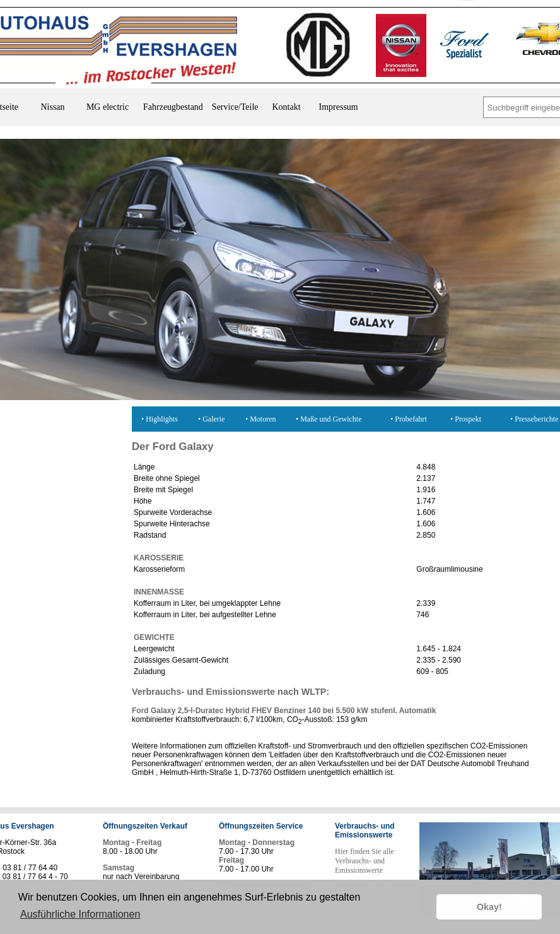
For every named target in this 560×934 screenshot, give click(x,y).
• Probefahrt (409, 419)
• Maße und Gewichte (329, 419)
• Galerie (212, 419)
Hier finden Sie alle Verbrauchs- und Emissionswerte (365, 861)
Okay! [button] (489, 907)
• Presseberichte (534, 419)
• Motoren (261, 419)
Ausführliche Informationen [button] (80, 914)
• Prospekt (466, 419)
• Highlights (160, 419)
